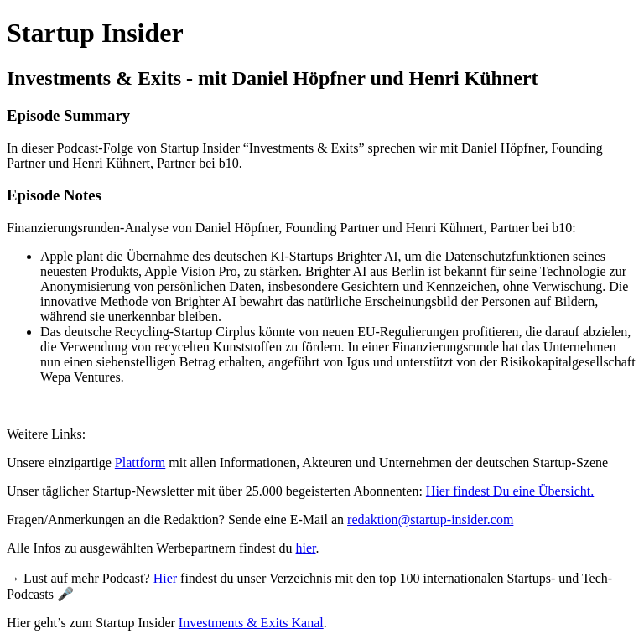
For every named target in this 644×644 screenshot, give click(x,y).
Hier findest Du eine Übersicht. (510, 491)
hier (306, 548)
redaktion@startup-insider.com (430, 519)
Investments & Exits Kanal (251, 623)
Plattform (140, 462)
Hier (165, 578)
